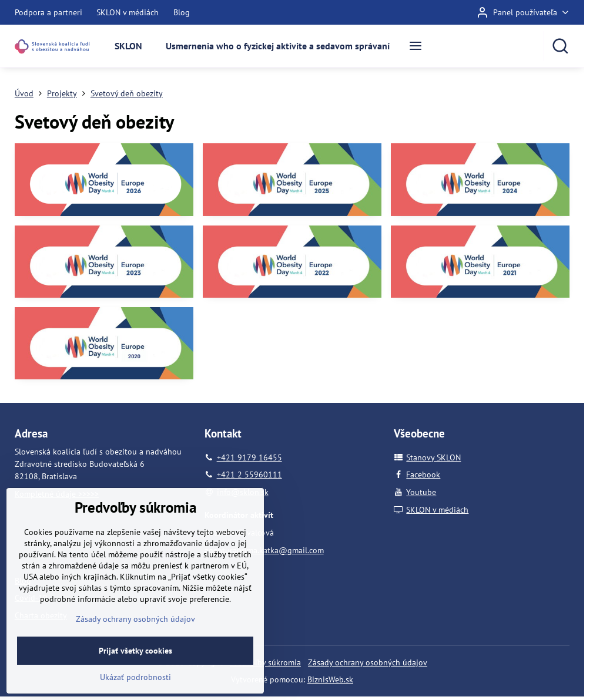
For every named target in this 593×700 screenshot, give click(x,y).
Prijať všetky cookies (135, 680)
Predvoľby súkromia (265, 662)
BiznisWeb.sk (330, 679)
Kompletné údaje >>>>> (57, 494)
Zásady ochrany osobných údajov (368, 662)
